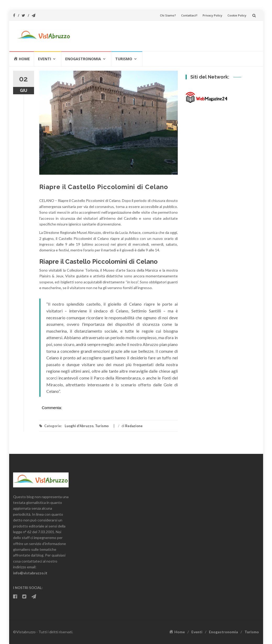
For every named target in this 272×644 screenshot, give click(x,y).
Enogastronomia (83, 59)
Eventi (45, 59)
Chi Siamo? (168, 15)
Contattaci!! (189, 15)
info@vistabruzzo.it (30, 573)
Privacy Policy (212, 15)
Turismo (124, 59)
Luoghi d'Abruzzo (79, 426)
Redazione (134, 426)
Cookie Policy (237, 15)
